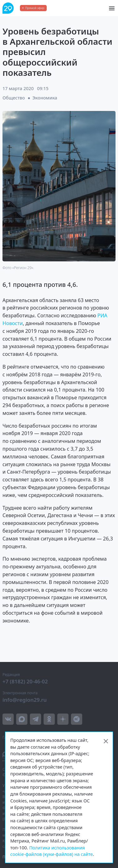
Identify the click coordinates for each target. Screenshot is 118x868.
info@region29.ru (25, 700)
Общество (14, 98)
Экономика (45, 98)
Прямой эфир (35, 8)
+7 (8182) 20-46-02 (25, 681)
